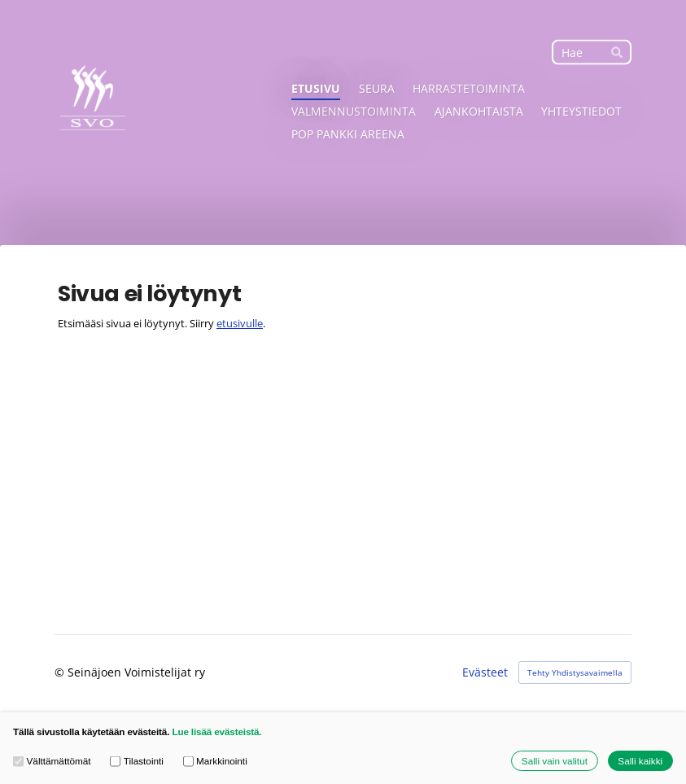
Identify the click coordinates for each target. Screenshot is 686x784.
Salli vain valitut (555, 761)
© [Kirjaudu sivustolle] (61, 672)
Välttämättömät (52, 761)
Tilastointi (137, 761)
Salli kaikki (640, 761)
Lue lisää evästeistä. (216, 731)
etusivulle (240, 323)
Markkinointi (215, 761)
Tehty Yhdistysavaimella (575, 672)
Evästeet (485, 672)
